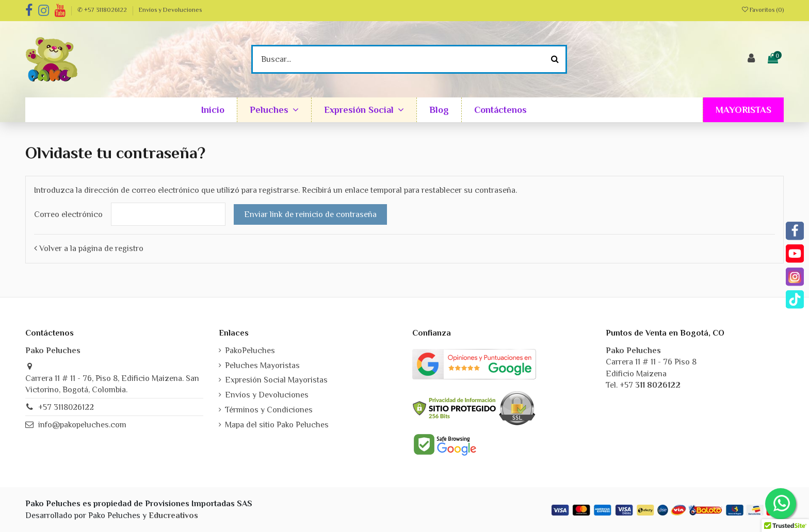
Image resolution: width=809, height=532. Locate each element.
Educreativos (173, 516)
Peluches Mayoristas (262, 365)
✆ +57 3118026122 (103, 10)
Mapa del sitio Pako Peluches (277, 425)
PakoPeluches (250, 351)
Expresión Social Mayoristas (276, 380)
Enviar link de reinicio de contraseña (310, 214)
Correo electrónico (68, 214)
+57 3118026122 (66, 407)
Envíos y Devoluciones (170, 10)
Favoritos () (763, 10)
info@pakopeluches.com (82, 425)
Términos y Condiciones (269, 410)
